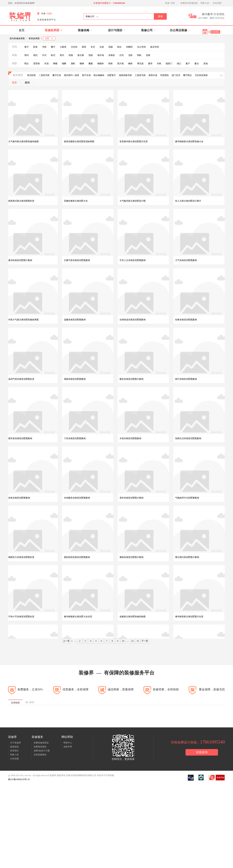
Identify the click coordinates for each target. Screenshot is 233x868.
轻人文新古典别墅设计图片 (188, 201)
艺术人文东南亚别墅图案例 (133, 260)
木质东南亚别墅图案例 (130, 439)
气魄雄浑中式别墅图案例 (187, 498)
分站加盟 (217, 3)
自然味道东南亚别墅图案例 (133, 320)
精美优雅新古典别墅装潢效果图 (79, 142)
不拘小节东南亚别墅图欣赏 (21, 617)
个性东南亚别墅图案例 (75, 439)
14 (132, 642)
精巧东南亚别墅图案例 (186, 379)
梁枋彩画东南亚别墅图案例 (77, 558)
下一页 (145, 642)
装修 (167, 3)
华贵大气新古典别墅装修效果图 (23, 320)
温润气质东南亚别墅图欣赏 (21, 379)
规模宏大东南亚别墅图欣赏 (21, 558)
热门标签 (30, 704)
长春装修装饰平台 (47, 20)
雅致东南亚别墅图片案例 (131, 558)
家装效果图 (34, 38)
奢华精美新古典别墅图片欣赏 (189, 617)
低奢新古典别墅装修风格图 (133, 617)
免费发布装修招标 (189, 3)
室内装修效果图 (17, 38)
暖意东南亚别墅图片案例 (131, 379)
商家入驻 (205, 3)
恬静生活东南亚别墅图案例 (188, 439)
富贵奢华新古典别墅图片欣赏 (134, 142)
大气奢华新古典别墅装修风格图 (23, 142)
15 (138, 642)
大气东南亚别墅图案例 (186, 260)
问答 (173, 3)
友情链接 (15, 704)
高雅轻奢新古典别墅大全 (76, 201)
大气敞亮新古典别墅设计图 (133, 201)
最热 (27, 83)
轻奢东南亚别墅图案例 (186, 320)
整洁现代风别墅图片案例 (187, 558)
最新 (14, 83)
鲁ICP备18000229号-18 (19, 781)
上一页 (66, 642)
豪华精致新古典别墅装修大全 (189, 142)
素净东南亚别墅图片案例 (20, 260)
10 (123, 642)
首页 (22, 30)
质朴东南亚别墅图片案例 (131, 498)
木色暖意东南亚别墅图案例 (77, 498)
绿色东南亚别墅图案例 (19, 498)
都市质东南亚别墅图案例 (20, 439)
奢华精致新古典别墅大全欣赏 (78, 617)
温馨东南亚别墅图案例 (75, 320)
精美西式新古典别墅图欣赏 (21, 201)
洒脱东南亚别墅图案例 (75, 379)
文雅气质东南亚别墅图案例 (77, 260)
